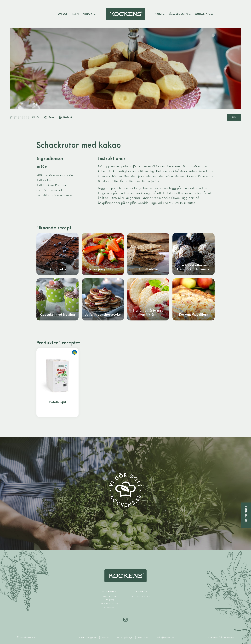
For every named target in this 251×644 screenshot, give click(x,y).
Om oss (63, 14)
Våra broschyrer (180, 14)
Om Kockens (109, 596)
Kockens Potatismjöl (56, 185)
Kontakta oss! (246, 515)
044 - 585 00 (145, 637)
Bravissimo (229, 637)
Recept (75, 14)
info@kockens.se (166, 637)
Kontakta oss (204, 14)
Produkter (89, 14)
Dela (49, 117)
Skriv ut (65, 117)
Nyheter (160, 14)
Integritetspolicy (142, 596)
